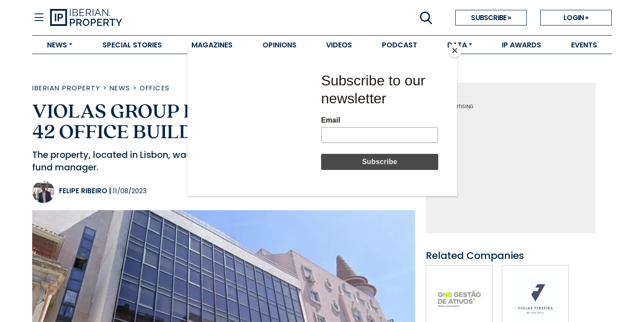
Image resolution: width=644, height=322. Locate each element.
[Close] (455, 51)
